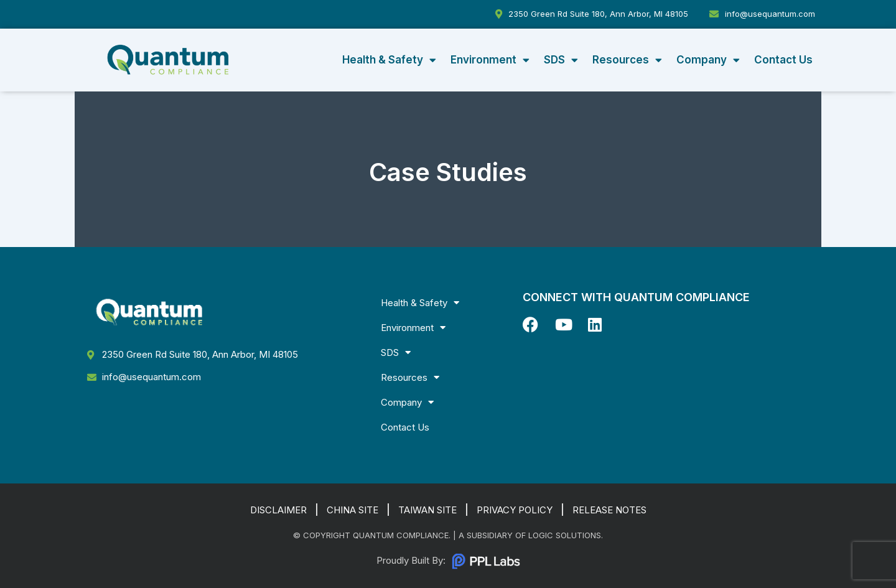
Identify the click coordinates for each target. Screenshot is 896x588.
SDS (561, 60)
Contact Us (783, 60)
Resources (627, 60)
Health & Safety (389, 60)
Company (708, 60)
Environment (490, 60)
